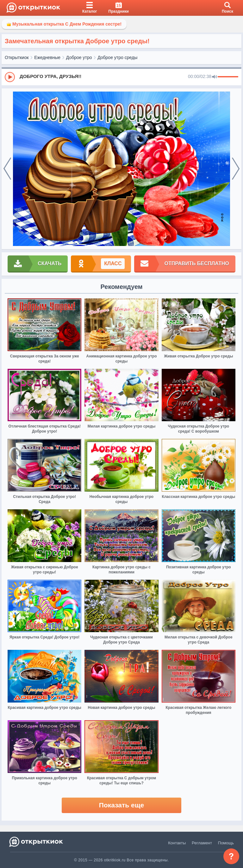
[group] (121, 77)
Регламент (202, 843)
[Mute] (215, 77)
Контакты (177, 843)
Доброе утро (79, 57)
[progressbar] (228, 77)
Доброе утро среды (117, 57)
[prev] (7, 169)
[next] (236, 169)
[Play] (10, 77)
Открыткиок (17, 57)
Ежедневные (47, 57)
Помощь (226, 843)
